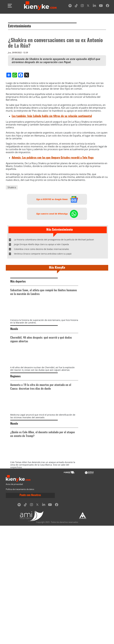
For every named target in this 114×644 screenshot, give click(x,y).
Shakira (12, 243)
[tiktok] (76, 6)
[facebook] (107, 6)
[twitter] (88, 6)
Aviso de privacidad (14, 603)
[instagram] (82, 6)
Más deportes (18, 338)
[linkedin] (94, 6)
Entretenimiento (20, 26)
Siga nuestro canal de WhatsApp (57, 270)
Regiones (15, 464)
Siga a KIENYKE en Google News (57, 255)
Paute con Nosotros (30, 614)
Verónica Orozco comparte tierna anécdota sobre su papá (43, 310)
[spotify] (70, 6)
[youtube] (101, 6)
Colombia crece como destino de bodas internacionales (41, 305)
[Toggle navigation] (10, 6)
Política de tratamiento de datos (20, 608)
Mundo (14, 401)
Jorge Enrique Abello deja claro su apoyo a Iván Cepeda (41, 300)
